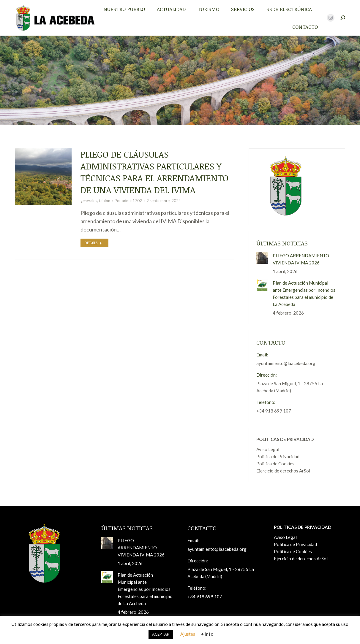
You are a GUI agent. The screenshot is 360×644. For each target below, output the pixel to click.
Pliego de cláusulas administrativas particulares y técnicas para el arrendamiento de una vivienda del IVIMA (154, 172)
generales (89, 201)
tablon (105, 201)
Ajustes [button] (188, 634)
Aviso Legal (268, 449)
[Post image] (262, 258)
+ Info (207, 634)
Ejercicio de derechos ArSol (283, 471)
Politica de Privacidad (278, 456)
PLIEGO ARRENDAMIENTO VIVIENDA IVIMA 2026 (301, 259)
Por (128, 201)
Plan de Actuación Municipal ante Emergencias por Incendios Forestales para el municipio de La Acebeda (304, 294)
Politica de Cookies (275, 464)
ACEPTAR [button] (161, 634)
